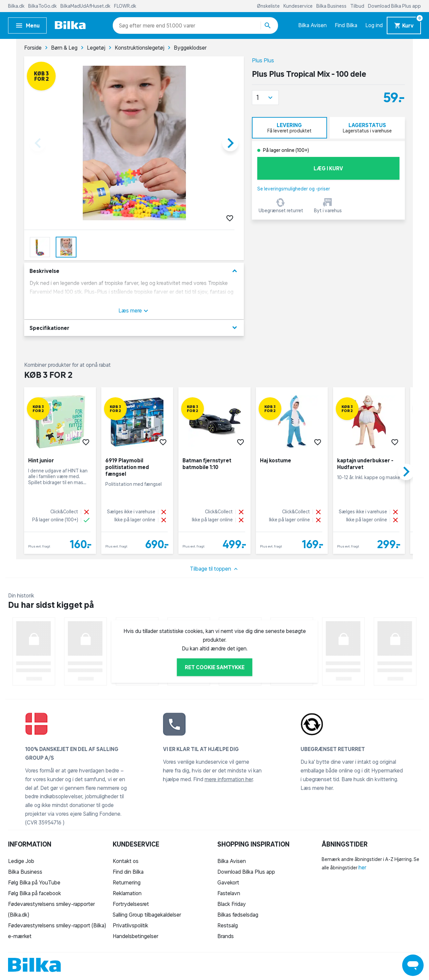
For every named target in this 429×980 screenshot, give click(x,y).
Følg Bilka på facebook (35, 893)
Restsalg (228, 925)
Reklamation (127, 893)
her (362, 867)
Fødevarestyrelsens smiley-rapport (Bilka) (57, 925)
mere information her (229, 779)
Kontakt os (126, 861)
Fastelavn (229, 893)
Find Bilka (346, 25)
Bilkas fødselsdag (238, 915)
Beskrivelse (134, 271)
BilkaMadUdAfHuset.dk (86, 6)
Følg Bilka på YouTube (34, 882)
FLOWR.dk (125, 6)
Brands (226, 936)
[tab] (289, 128)
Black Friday (232, 904)
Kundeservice (299, 6)
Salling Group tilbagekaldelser (147, 915)
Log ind (374, 25)
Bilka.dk (17, 6)
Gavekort (228, 882)
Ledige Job (21, 861)
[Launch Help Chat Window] (413, 965)
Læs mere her (317, 788)
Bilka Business (332, 6)
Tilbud (358, 6)
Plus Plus (263, 60)
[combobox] (131, 25)
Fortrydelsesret (131, 904)
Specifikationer (134, 328)
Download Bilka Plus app (394, 6)
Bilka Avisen (312, 25)
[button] (265, 98)
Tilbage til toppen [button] (214, 569)
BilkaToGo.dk (43, 6)
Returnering (127, 882)
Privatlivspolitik (130, 925)
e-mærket (20, 936)
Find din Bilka (128, 872)
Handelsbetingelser (136, 936)
